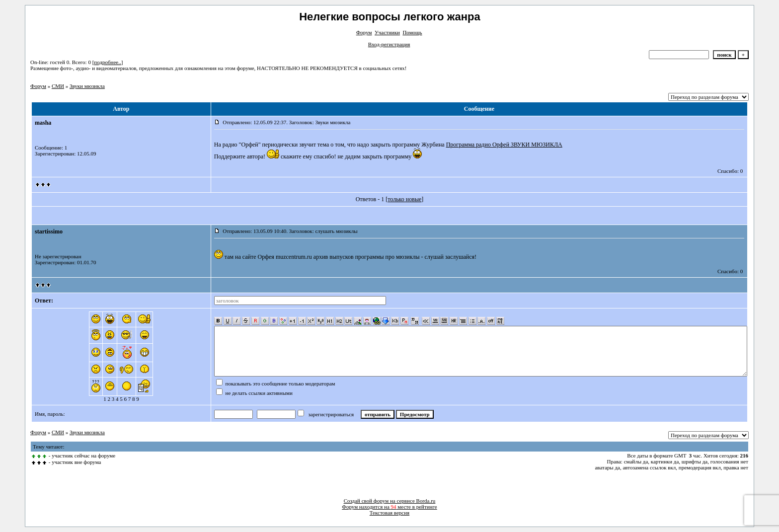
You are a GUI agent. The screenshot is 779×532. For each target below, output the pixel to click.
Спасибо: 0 (730, 171)
